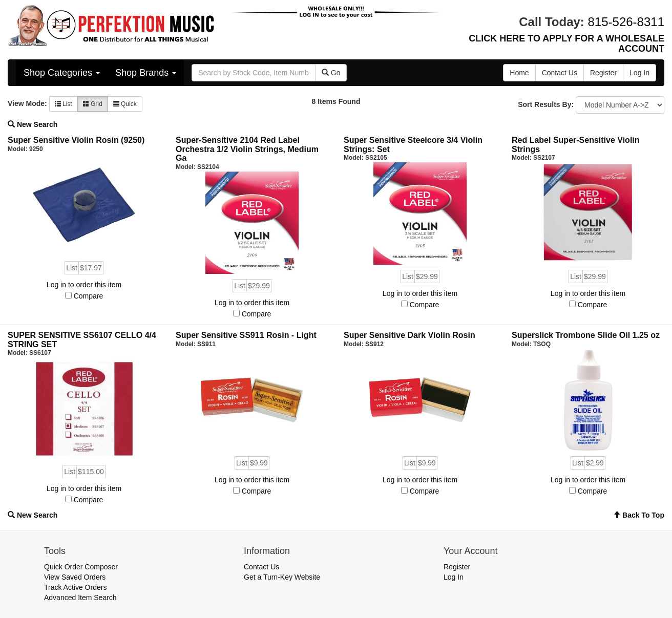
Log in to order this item (84, 285)
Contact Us (261, 567)
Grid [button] (93, 104)
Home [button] (519, 73)
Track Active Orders (75, 587)
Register (457, 567)
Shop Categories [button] (62, 73)
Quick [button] (125, 104)
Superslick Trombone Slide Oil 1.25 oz (586, 335)
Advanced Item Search (80, 598)
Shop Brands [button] (146, 73)
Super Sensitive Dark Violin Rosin (409, 335)
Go (331, 73)
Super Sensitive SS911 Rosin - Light (246, 335)
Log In (454, 577)
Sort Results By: (546, 104)
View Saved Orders (75, 577)
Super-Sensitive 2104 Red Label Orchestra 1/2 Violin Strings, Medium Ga (247, 149)
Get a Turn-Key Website (282, 577)
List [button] (64, 104)
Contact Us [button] (560, 73)
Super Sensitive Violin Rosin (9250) (76, 140)
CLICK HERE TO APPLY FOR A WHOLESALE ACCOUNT (566, 44)
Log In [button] (639, 73)
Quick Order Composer (81, 567)
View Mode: (27, 103)
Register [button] (603, 73)
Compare (89, 296)
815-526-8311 (626, 22)
